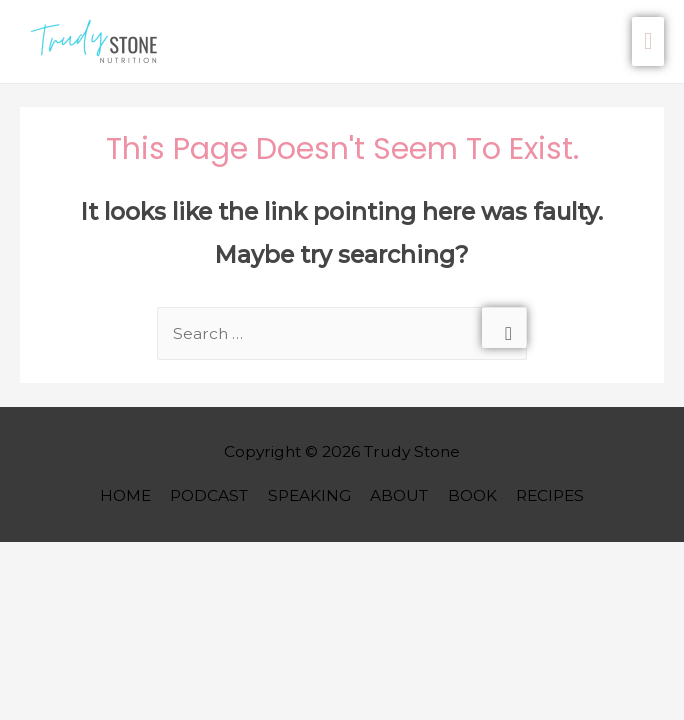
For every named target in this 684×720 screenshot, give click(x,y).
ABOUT (399, 495)
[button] (98, 42)
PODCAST (209, 495)
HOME (125, 495)
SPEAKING (309, 495)
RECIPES (550, 495)
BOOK (472, 495)
